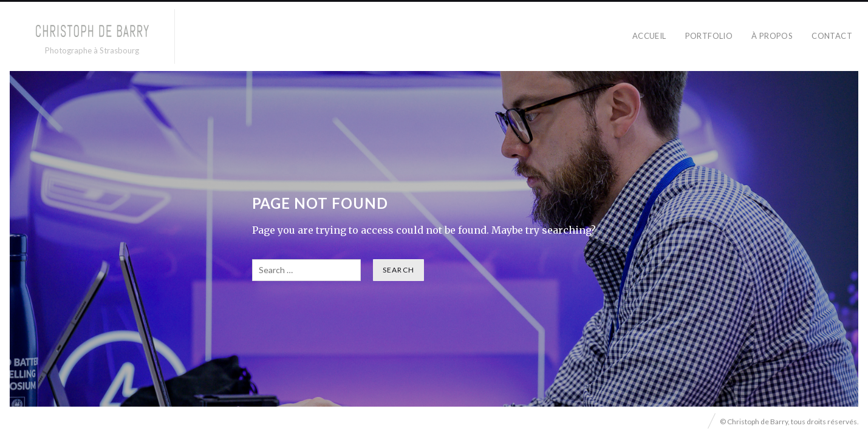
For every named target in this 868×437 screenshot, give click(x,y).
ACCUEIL (649, 36)
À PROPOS (772, 36)
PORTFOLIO (709, 36)
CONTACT (832, 36)
